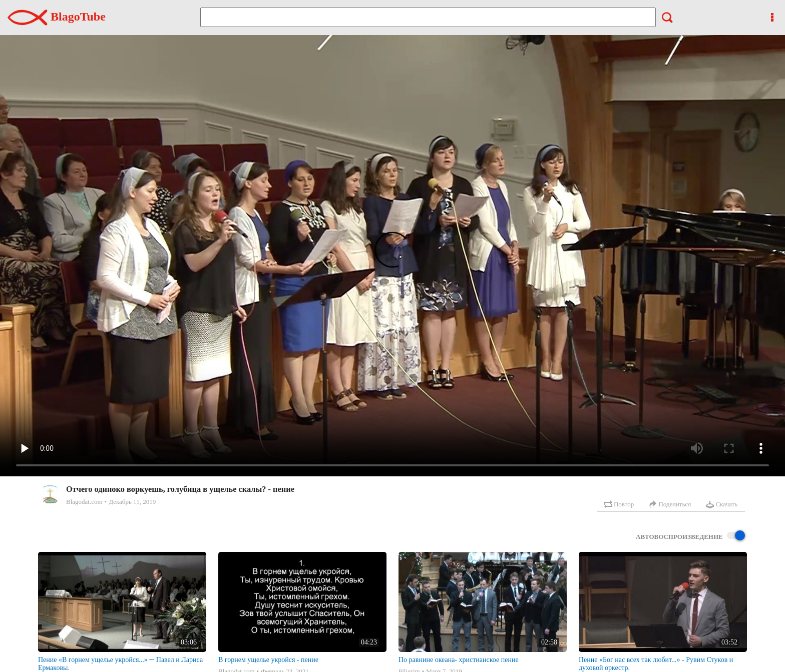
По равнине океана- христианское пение (459, 660)
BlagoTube (57, 17)
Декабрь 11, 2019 (132, 502)
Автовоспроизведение (690, 536)
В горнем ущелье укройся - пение (268, 660)
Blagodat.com (84, 502)
